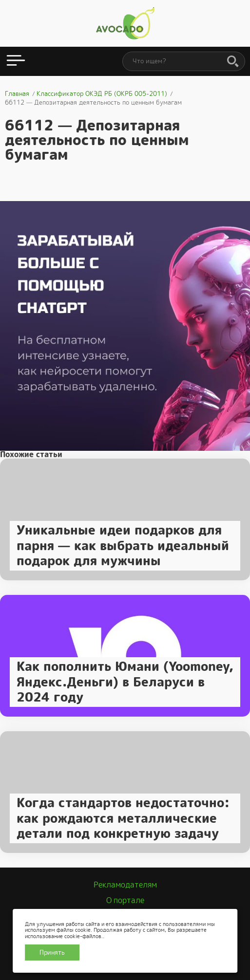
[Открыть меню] (16, 61)
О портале (125, 900)
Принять (52, 952)
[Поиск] (233, 62)
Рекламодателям (125, 885)
